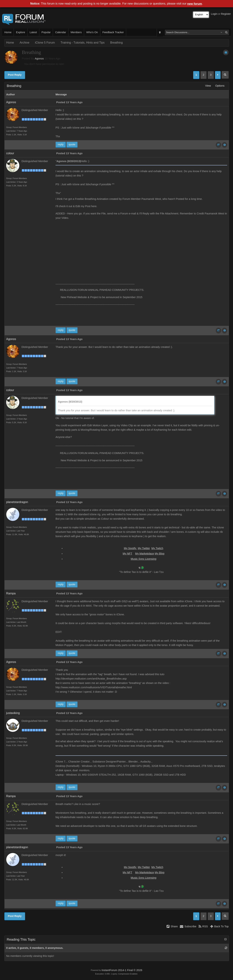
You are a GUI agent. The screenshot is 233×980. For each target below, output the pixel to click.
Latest (33, 32)
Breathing (117, 43)
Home (8, 32)
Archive (24, 43)
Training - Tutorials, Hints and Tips (82, 43)
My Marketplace (144, 554)
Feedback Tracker (113, 32)
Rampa (11, 593)
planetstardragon (17, 502)
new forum (195, 4)
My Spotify (130, 548)
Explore (21, 32)
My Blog (160, 554)
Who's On (92, 32)
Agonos (39, 59)
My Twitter (144, 548)
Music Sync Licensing (144, 559)
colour (10, 153)
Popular (46, 32)
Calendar (61, 32)
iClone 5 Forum (45, 43)
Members (76, 32)
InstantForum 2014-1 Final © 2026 (122, 970)
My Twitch (157, 548)
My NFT (127, 554)
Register (226, 14)
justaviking (13, 713)
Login (214, 14)
